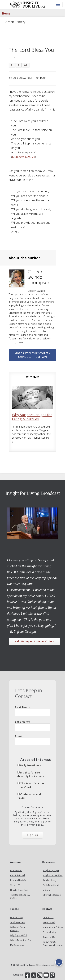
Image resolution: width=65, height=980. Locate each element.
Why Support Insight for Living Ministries (32, 417)
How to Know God (19, 890)
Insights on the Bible (53, 875)
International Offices (53, 927)
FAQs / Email (49, 922)
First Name (32, 711)
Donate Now (16, 917)
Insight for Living (28, 4)
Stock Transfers (18, 922)
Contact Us (48, 917)
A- (12, 65)
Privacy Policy (49, 932)
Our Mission (16, 870)
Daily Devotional (51, 885)
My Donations (17, 945)
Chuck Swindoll (18, 875)
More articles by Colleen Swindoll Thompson (32, 355)
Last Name (32, 725)
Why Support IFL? (19, 935)
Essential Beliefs (18, 880)
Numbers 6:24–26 (24, 157)
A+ (26, 65)
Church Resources (52, 895)
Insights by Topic (51, 870)
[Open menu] (58, 4)
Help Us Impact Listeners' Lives (34, 641)
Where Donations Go (21, 940)
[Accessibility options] (59, 962)
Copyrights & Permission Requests (53, 944)
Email (32, 740)
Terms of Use (49, 937)
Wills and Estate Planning (18, 929)
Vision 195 (15, 885)
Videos (46, 890)
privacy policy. (36, 825)
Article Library (50, 880)
